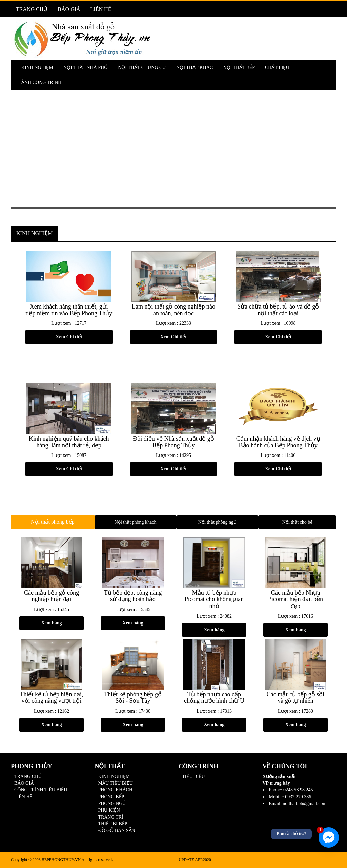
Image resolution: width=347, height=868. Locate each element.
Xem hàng (51, 623)
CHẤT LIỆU (277, 68)
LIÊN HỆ (101, 9)
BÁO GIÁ (69, 9)
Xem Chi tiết (69, 337)
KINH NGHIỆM (37, 68)
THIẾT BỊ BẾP (113, 824)
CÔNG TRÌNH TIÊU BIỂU (41, 790)
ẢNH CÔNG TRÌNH (41, 82)
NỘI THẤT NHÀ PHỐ (86, 68)
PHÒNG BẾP (111, 797)
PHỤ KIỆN (109, 810)
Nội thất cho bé (297, 522)
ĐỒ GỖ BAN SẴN (117, 831)
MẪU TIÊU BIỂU (116, 783)
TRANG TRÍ (111, 817)
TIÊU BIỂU (193, 776)
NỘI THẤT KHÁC (195, 68)
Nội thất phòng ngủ (217, 522)
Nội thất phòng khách (136, 522)
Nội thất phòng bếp (53, 522)
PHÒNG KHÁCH (116, 790)
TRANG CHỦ (32, 9)
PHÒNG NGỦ (112, 803)
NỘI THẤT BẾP (239, 68)
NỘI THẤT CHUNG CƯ (142, 68)
